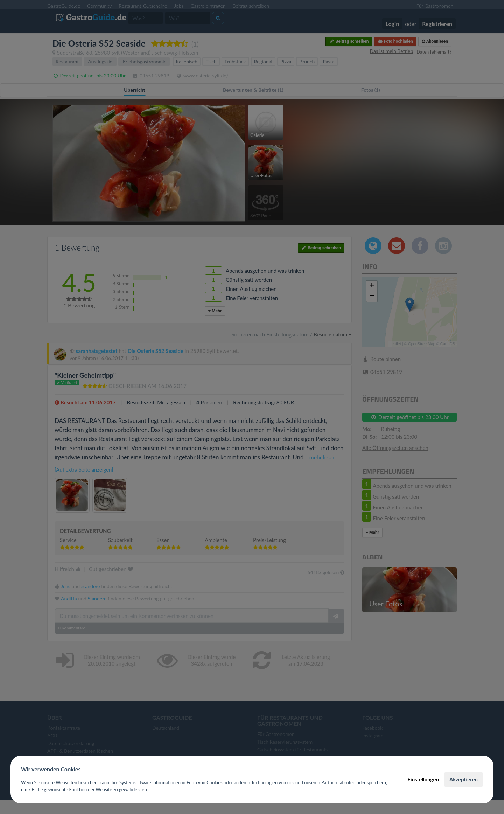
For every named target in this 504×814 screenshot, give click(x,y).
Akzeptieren (464, 779)
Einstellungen (423, 779)
